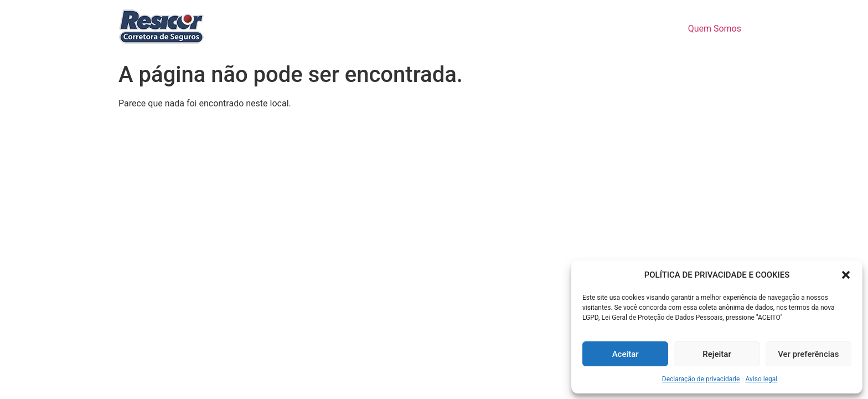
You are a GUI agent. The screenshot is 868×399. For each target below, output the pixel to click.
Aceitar (626, 354)
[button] (846, 275)
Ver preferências (808, 354)
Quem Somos (715, 29)
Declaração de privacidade (701, 379)
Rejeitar (717, 354)
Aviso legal (761, 379)
